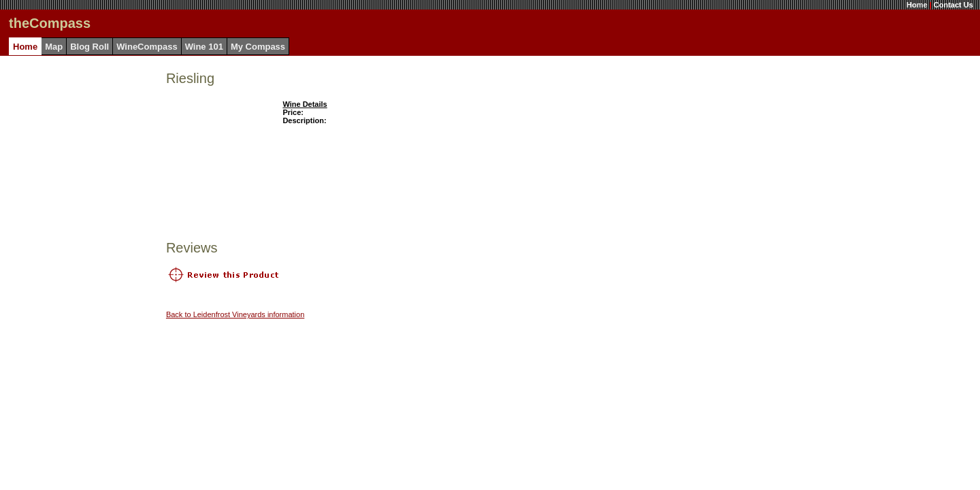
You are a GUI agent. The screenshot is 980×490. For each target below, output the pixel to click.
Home (917, 5)
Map (54, 47)
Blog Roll (89, 47)
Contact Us (953, 5)
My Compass (258, 47)
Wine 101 (204, 47)
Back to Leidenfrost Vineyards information (235, 314)
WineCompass (147, 47)
